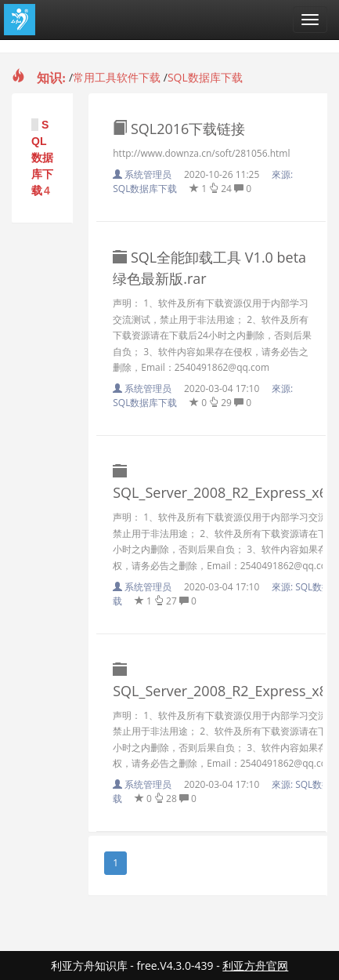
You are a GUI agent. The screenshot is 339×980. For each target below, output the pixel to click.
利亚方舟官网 (255, 965)
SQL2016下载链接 (179, 129)
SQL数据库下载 (205, 77)
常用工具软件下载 (117, 77)
